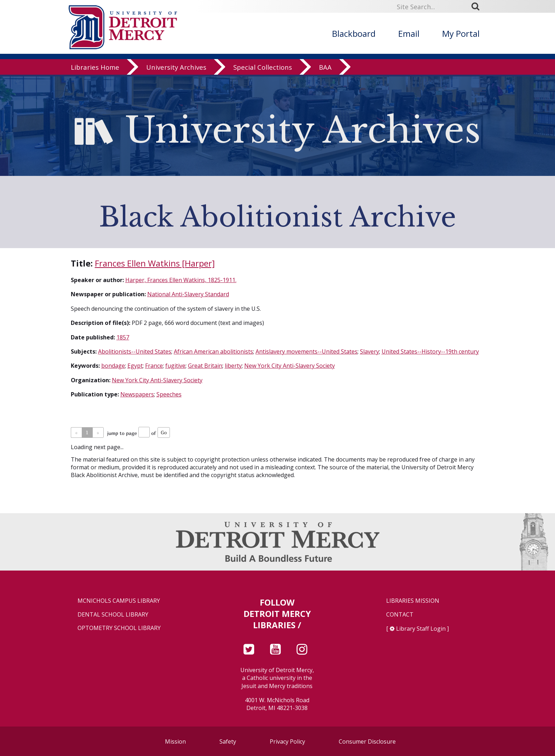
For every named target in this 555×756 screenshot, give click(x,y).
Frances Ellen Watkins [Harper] (155, 263)
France (154, 366)
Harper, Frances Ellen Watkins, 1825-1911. (181, 280)
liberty (233, 366)
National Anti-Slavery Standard (188, 294)
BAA (325, 69)
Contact (400, 615)
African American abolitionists (213, 351)
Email (409, 33)
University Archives (176, 69)
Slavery (370, 351)
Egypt (135, 366)
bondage (113, 366)
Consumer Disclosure (367, 741)
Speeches (169, 394)
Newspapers (137, 394)
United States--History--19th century (430, 351)
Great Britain (205, 366)
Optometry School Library (119, 628)
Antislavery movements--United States (307, 351)
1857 (123, 337)
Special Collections (263, 69)
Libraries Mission (413, 601)
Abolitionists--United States (135, 351)
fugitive (175, 366)
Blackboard (354, 33)
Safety (228, 741)
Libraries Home (95, 69)
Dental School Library (113, 615)
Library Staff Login (421, 629)
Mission (175, 741)
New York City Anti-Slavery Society (290, 366)
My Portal (461, 33)
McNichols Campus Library (119, 601)
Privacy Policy (287, 741)
